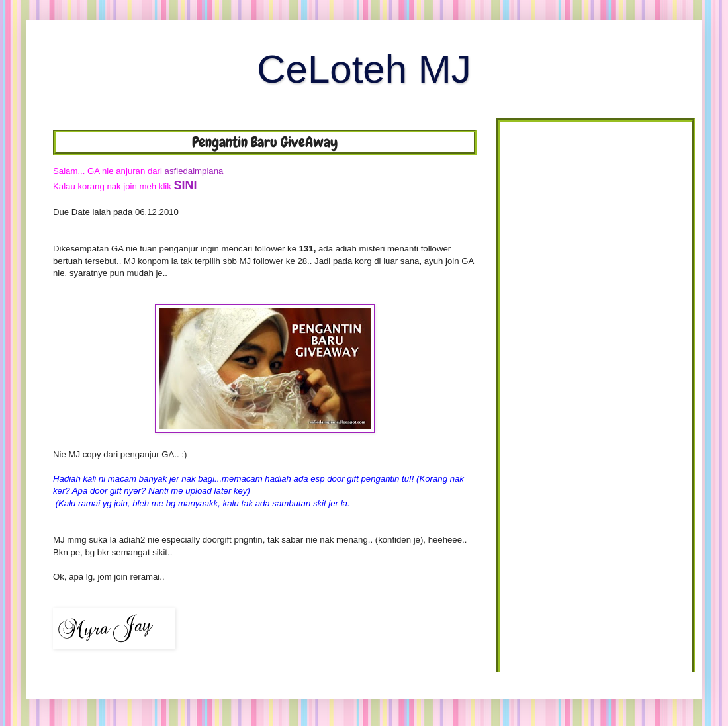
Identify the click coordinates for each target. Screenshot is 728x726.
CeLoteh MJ (364, 69)
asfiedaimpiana (194, 171)
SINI (186, 185)
